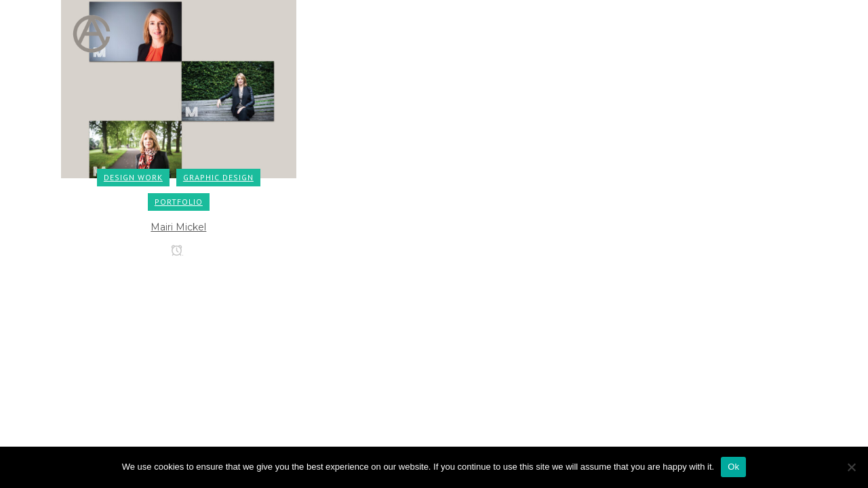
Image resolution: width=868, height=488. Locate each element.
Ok (733, 467)
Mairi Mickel (178, 227)
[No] (851, 467)
